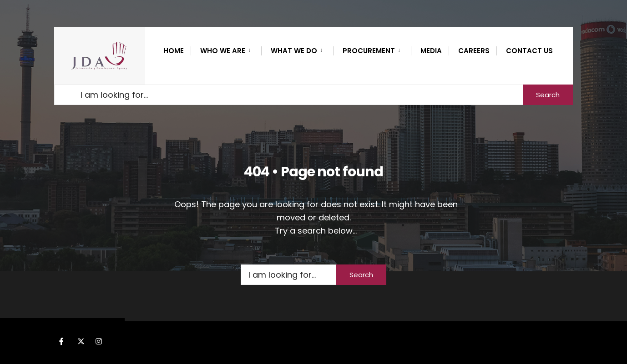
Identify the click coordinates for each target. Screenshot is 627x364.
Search (548, 95)
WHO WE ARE (223, 51)
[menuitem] (226, 49)
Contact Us (529, 51)
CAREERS (474, 51)
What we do (294, 51)
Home (174, 51)
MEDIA (431, 51)
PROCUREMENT (369, 51)
